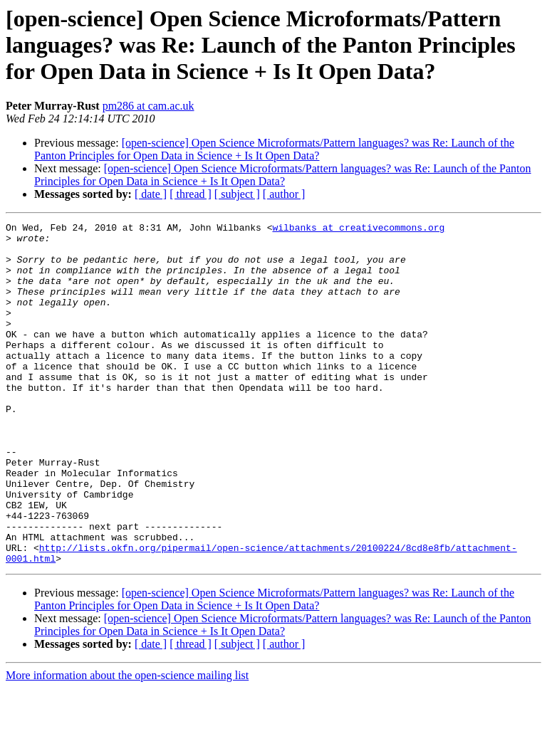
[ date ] (151, 194)
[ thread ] (191, 194)
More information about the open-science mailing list (127, 744)
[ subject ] (237, 194)
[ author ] (284, 194)
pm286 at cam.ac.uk (149, 106)
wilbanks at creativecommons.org (358, 229)
